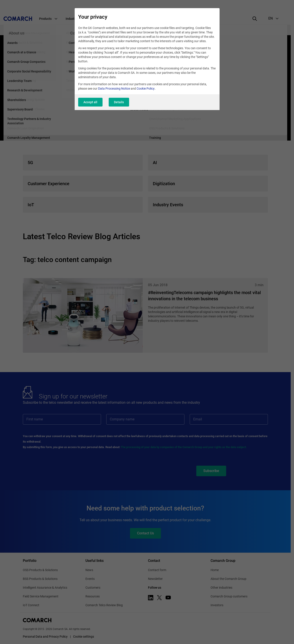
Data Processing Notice (114, 89)
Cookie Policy (146, 89)
